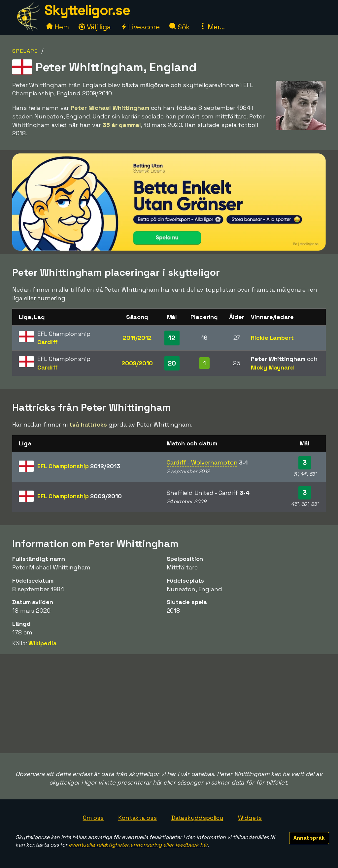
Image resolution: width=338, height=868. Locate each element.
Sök (180, 27)
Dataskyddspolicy (197, 818)
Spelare (25, 51)
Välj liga (95, 27)
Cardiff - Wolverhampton (202, 462)
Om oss (93, 818)
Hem (58, 27)
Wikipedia (42, 643)
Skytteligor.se (87, 10)
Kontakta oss (137, 818)
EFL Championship (79, 466)
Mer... (212, 27)
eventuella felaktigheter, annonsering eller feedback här (138, 845)
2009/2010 (137, 363)
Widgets (250, 818)
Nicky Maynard (272, 367)
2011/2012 (137, 338)
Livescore (140, 27)
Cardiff (48, 342)
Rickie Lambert (272, 338)
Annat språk (309, 838)
